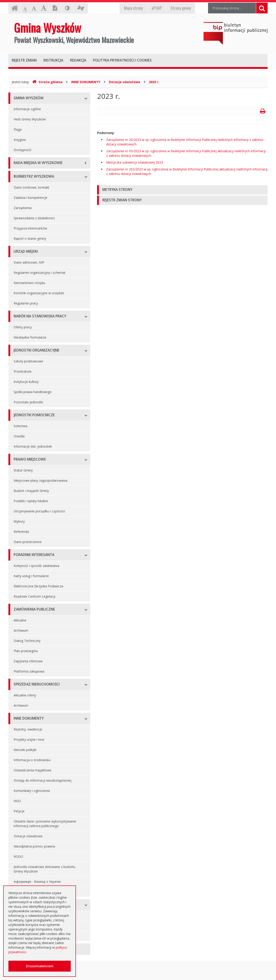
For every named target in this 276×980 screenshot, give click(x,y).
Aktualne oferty (25, 695)
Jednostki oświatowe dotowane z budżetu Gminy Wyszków (44, 869)
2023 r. (154, 82)
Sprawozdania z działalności (34, 218)
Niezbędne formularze (30, 337)
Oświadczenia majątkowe (33, 770)
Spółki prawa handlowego (33, 392)
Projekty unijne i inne (29, 739)
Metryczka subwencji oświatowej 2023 (135, 162)
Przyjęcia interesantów (30, 228)
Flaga (18, 129)
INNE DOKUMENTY (86, 82)
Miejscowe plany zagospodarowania (40, 480)
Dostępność (23, 150)
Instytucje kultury (26, 382)
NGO (17, 801)
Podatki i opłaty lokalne (31, 501)
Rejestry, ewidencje (28, 729)
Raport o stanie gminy (30, 238)
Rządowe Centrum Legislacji (34, 596)
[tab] (182, 190)
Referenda (21, 532)
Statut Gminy (23, 470)
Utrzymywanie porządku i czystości (39, 511)
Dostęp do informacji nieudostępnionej (43, 780)
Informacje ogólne (27, 109)
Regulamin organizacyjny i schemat (40, 273)
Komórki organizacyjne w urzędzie (39, 293)
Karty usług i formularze (31, 576)
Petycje (19, 811)
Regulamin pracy (26, 303)
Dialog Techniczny (27, 641)
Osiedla (19, 436)
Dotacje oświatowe (125, 82)
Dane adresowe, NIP (29, 262)
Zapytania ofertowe (28, 661)
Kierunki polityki (25, 750)
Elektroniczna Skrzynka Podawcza (38, 586)
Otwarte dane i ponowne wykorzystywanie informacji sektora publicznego (45, 824)
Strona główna (47, 82)
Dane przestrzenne (28, 542)
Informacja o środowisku (32, 760)
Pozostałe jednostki (28, 402)
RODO (18, 857)
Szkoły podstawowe (28, 361)
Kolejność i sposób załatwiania (36, 566)
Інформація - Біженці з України (37, 882)
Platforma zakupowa (29, 671)
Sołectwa (20, 426)
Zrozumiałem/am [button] (40, 966)
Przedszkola (23, 371)
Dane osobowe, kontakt (31, 187)
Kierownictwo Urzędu (29, 283)
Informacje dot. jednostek (33, 446)
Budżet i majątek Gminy (31, 491)
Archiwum (21, 630)
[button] (182, 190)
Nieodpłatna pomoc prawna (34, 846)
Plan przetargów (26, 651)
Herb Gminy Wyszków (30, 119)
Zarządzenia (23, 208)
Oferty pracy (23, 327)
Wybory (19, 521)
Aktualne (20, 620)
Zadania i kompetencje (30, 198)
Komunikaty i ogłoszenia (32, 791)
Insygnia (20, 140)
